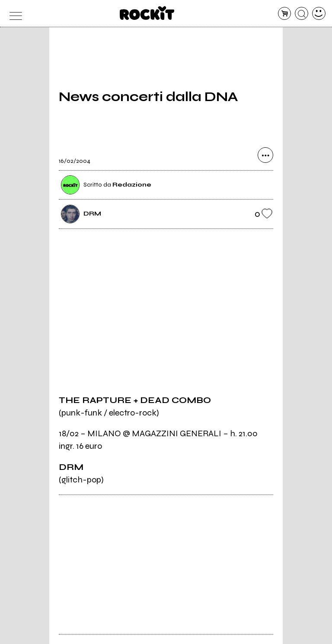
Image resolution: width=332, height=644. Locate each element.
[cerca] (302, 14)
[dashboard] (319, 14)
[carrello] (285, 14)
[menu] (13, 14)
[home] (147, 13)
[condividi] (265, 155)
